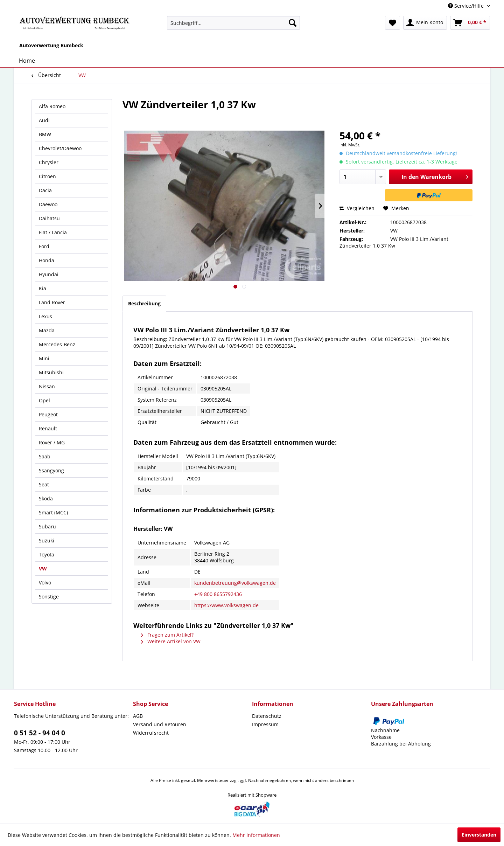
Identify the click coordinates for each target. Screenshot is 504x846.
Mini (44, 358)
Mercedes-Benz (57, 344)
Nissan (47, 386)
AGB (138, 716)
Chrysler (49, 162)
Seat (44, 484)
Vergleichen (357, 208)
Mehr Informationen (256, 835)
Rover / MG (52, 442)
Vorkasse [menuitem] (381, 737)
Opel (44, 400)
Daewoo (48, 204)
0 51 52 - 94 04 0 (40, 733)
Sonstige (49, 597)
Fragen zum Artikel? (167, 635)
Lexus (45, 316)
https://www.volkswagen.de (226, 605)
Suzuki (47, 540)
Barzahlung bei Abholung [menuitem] (401, 744)
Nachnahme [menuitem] (385, 730)
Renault (48, 428)
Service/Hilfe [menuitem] (467, 6)
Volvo (45, 583)
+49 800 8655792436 (218, 594)
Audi (44, 120)
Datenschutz (267, 716)
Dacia (45, 190)
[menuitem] (234, 23)
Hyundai (49, 274)
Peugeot (48, 414)
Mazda (47, 330)
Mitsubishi (51, 372)
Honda (47, 260)
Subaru (47, 526)
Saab (45, 456)
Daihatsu (49, 218)
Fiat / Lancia (53, 232)
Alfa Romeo (52, 106)
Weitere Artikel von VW (171, 641)
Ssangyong (51, 470)
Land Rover (52, 302)
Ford (44, 246)
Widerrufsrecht (151, 733)
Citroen (47, 176)
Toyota (47, 554)
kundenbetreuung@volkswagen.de (235, 583)
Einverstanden (479, 835)
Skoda (46, 498)
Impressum (265, 724)
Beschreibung (144, 303)
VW (43, 568)
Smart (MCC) (53, 512)
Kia (43, 288)
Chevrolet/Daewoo (60, 148)
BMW (45, 134)
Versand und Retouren (160, 724)
